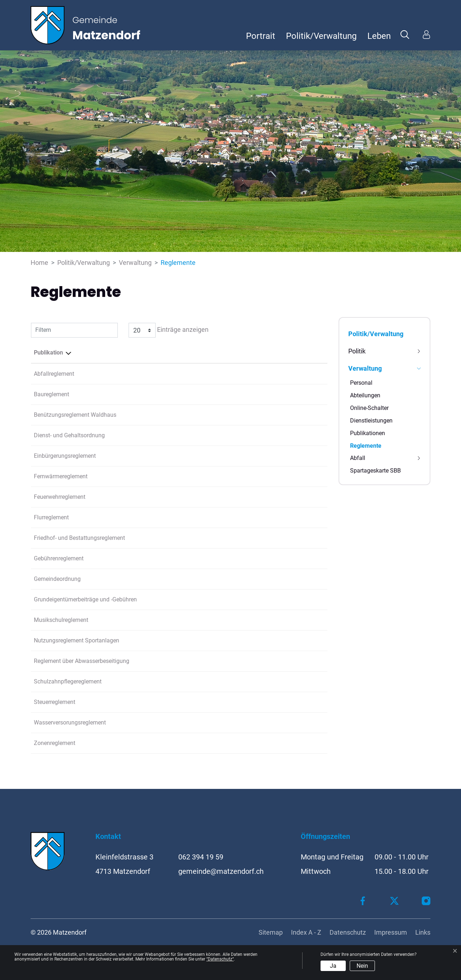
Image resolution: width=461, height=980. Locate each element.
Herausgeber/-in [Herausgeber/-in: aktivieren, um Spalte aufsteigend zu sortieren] (244, 353)
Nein (362, 966)
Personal (361, 383)
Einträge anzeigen (169, 330)
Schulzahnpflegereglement (68, 681)
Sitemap (271, 932)
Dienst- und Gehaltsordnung (69, 435)
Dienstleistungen (371, 421)
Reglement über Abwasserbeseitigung (82, 661)
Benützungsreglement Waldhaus (75, 415)
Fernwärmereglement (61, 476)
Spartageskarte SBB (375, 471)
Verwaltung (365, 368)
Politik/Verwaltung (321, 36)
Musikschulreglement (61, 620)
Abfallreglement (54, 374)
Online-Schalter (369, 408)
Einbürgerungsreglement (65, 456)
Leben (379, 36)
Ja (333, 966)
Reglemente (366, 447)
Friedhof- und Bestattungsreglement (79, 538)
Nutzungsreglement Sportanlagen (77, 640)
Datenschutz (348, 932)
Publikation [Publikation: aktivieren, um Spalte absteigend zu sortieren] (48, 353)
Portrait (261, 36)
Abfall (358, 458)
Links (423, 932)
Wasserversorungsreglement (70, 722)
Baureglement (52, 394)
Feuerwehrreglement (60, 497)
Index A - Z (306, 932)
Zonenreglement (55, 743)
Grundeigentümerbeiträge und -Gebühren (85, 599)
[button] (405, 34)
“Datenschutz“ (220, 959)
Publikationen (368, 433)
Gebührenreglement (59, 558)
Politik (357, 351)
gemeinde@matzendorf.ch (221, 871)
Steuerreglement (55, 702)
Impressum (391, 932)
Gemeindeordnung (57, 579)
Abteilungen (365, 395)
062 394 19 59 (201, 857)
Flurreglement (51, 517)
